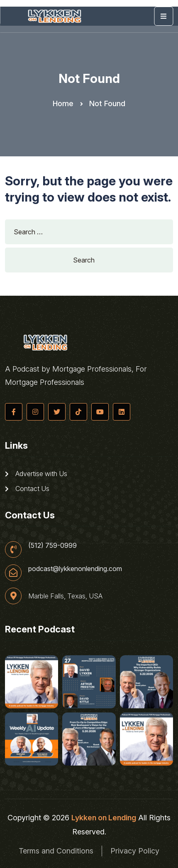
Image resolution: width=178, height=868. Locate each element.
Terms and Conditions (56, 851)
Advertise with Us (36, 474)
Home (63, 103)
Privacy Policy (135, 851)
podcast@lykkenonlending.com (75, 569)
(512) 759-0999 (52, 545)
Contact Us (27, 489)
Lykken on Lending (104, 818)
